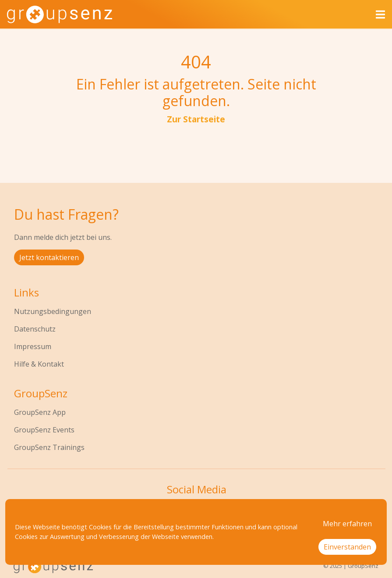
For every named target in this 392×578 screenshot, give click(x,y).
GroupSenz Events (44, 430)
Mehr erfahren (347, 524)
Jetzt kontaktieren (49, 257)
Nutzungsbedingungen (53, 311)
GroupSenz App (40, 412)
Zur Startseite (196, 119)
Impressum (33, 346)
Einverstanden (347, 547)
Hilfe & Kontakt (39, 364)
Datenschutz (35, 329)
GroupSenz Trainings (49, 447)
